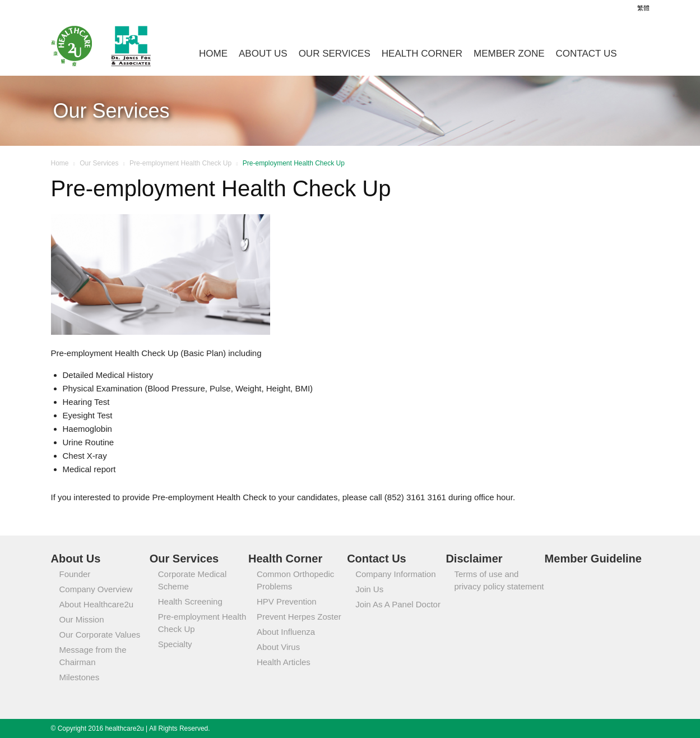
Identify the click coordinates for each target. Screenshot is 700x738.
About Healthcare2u (97, 604)
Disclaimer (474, 559)
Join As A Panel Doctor (398, 604)
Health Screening (190, 601)
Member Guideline (593, 559)
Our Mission (82, 619)
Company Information (395, 574)
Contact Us (587, 54)
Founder (75, 574)
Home (213, 54)
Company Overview (96, 589)
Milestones (80, 677)
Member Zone (509, 54)
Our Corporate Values (100, 635)
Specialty (175, 644)
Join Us (369, 589)
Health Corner (422, 54)
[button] (636, 51)
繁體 (643, 8)
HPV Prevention (287, 601)
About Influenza (286, 632)
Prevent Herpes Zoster (299, 617)
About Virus (278, 647)
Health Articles (284, 662)
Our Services (335, 54)
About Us (263, 54)
